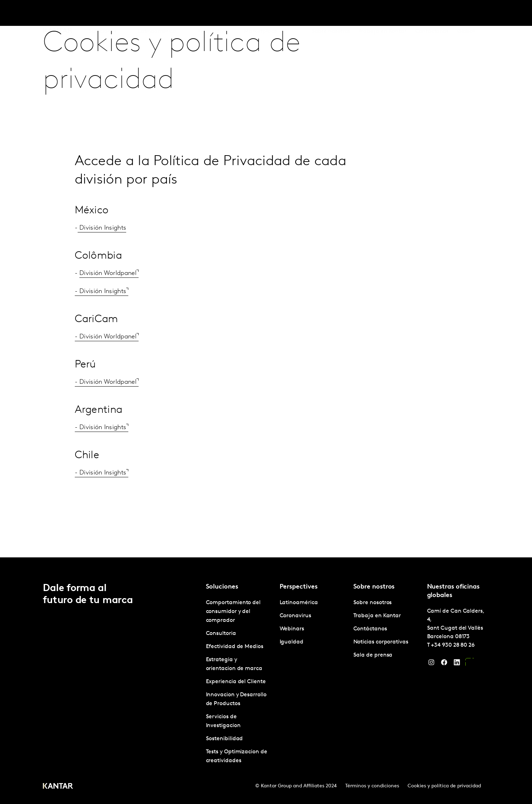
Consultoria (221, 634)
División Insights (102, 228)
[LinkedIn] (457, 664)
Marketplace (261, 14)
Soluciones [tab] (103, 14)
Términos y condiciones (372, 786)
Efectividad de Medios (235, 647)
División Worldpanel (108, 273)
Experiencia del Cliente (236, 682)
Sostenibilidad (225, 739)
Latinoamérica (299, 603)
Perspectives (214, 14)
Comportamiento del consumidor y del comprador (233, 612)
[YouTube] (470, 664)
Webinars (292, 629)
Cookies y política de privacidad (444, 786)
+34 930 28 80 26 (453, 645)
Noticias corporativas (381, 642)
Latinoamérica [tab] (157, 14)
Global (466, 14)
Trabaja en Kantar (383, 14)
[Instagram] (431, 664)
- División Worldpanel (106, 337)
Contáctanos (432, 14)
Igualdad (292, 642)
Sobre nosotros (331, 14)
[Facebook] (444, 664)
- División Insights (101, 291)
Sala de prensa (373, 655)
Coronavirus (295, 616)
